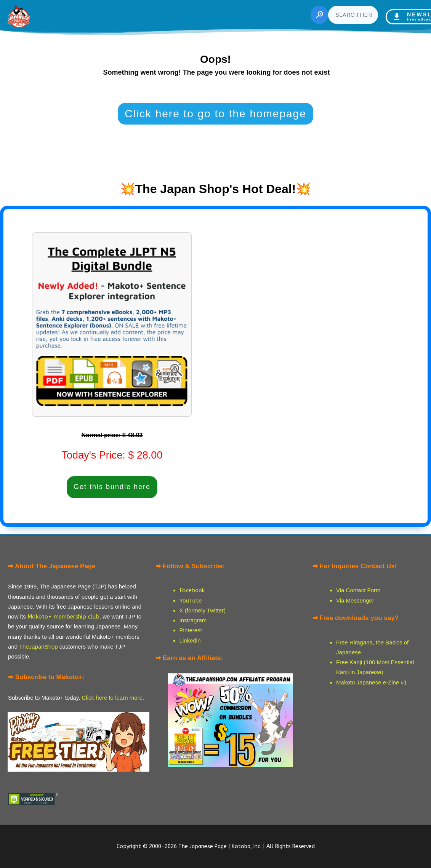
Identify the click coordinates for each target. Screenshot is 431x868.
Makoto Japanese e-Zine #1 (372, 682)
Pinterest (191, 630)
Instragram (193, 620)
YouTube (191, 600)
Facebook (192, 590)
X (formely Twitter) (203, 610)
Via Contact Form (358, 590)
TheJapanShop (38, 647)
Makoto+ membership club (63, 617)
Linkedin (190, 640)
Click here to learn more (112, 698)
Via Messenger (355, 600)
